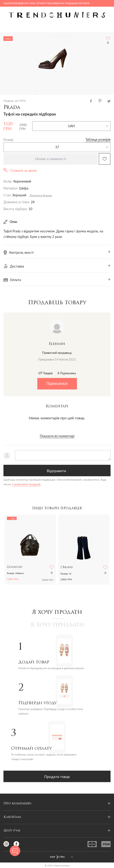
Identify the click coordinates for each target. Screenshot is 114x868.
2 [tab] (43, 91)
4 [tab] (57, 91)
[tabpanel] (57, 60)
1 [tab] (36, 91)
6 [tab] (71, 91)
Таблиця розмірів (98, 139)
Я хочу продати (57, 612)
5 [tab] (64, 91)
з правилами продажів (26, 484)
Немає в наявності (51, 159)
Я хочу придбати (57, 625)
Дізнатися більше (41, 195)
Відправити (56, 471)
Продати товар (57, 776)
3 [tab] (50, 91)
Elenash (57, 344)
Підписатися (57, 384)
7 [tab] (78, 91)
